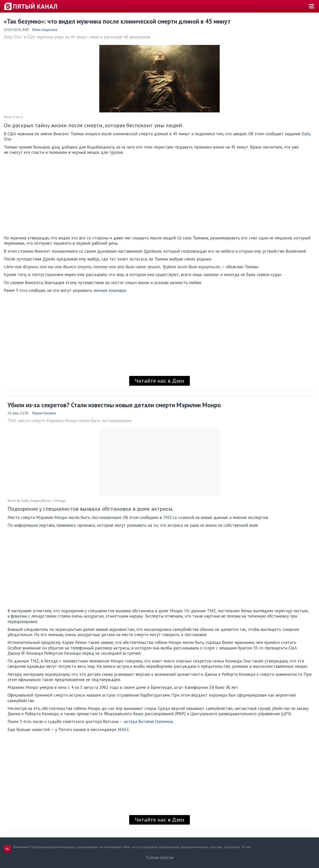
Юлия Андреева (45, 30)
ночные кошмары (110, 290)
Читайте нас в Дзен (160, 381)
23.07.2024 (12, 30)
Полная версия (160, 857)
